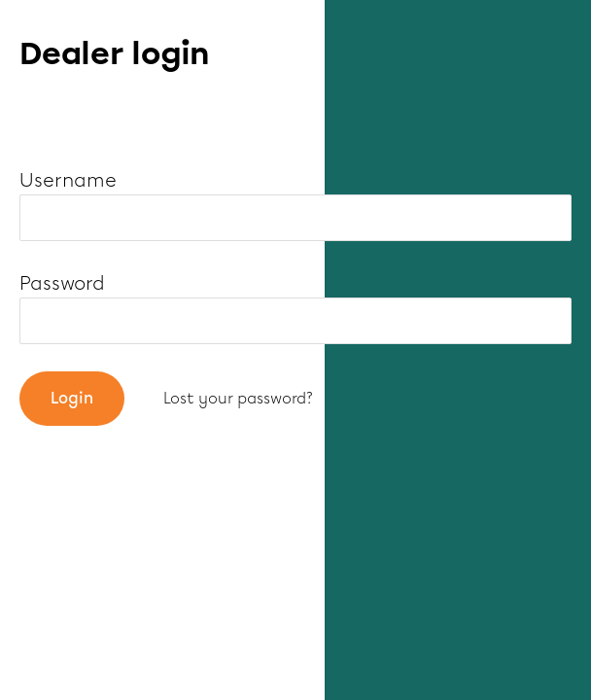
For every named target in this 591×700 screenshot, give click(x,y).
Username (68, 180)
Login (72, 398)
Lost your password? (238, 398)
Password (62, 283)
